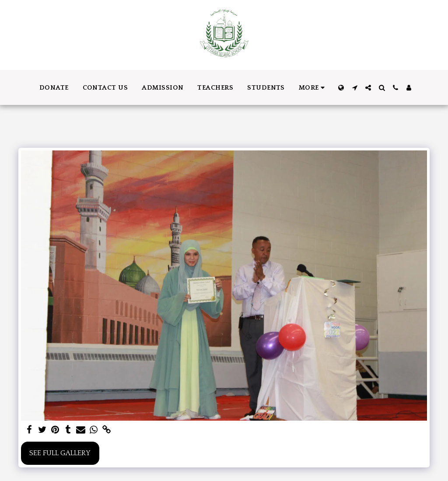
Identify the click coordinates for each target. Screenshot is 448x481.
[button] (355, 88)
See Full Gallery (60, 453)
